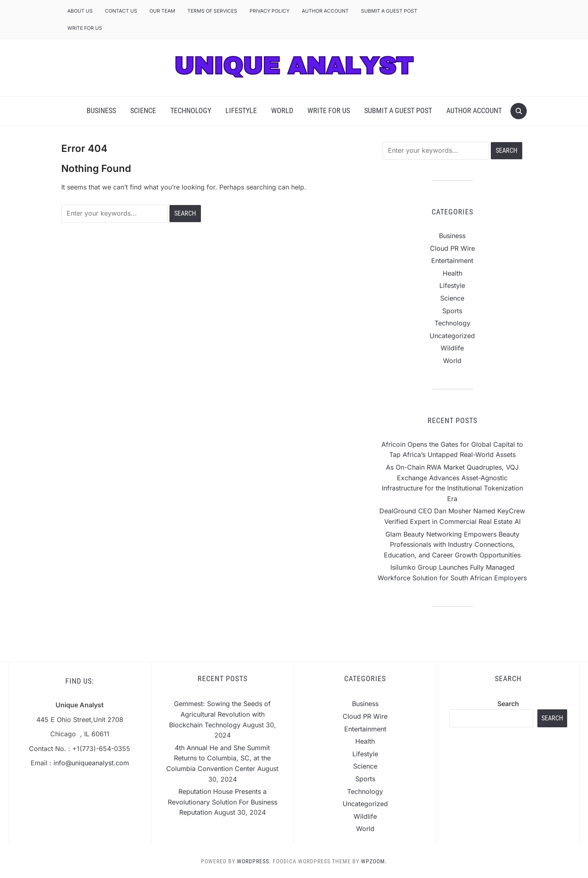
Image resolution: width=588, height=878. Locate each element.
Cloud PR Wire (452, 248)
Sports (452, 311)
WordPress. (254, 861)
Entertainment (452, 261)
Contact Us (121, 11)
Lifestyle (241, 110)
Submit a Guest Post (389, 11)
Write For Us (85, 28)
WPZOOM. (374, 861)
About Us (80, 11)
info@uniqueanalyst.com (91, 763)
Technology (191, 110)
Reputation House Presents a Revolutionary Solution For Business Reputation (223, 802)
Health (452, 273)
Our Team (162, 11)
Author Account (325, 11)
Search (508, 704)
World (282, 110)
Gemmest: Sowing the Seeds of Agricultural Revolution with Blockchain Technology (220, 714)
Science (143, 110)
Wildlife (452, 348)
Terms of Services (212, 11)
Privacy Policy (269, 11)
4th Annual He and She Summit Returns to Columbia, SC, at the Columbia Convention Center (218, 758)
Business (101, 110)
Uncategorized (452, 336)
